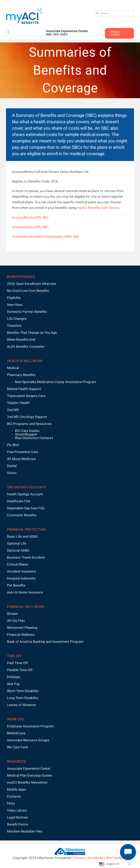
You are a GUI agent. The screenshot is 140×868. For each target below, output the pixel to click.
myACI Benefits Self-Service (98, 208)
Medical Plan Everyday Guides (30, 775)
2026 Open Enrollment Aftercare (32, 284)
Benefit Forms (18, 824)
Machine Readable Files (25, 831)
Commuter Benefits (22, 515)
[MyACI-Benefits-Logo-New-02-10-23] (24, 10)
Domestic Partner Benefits (27, 312)
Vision (12, 473)
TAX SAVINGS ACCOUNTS (27, 487)
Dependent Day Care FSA (26, 508)
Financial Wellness (21, 635)
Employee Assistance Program (30, 726)
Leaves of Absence (21, 705)
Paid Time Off (17, 663)
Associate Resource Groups (28, 740)
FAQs (11, 803)
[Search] (97, 13)
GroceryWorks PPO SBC (30, 227)
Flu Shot (13, 445)
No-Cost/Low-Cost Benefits (28, 291)
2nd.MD (13, 410)
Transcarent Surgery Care (26, 396)
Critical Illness (18, 564)
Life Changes (17, 319)
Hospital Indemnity (21, 578)
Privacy (80, 858)
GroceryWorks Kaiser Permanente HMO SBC (46, 237)
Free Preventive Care (23, 452)
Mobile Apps (17, 789)
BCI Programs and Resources (29, 424)
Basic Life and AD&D (22, 536)
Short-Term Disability (23, 691)
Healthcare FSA (19, 501)
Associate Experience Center (29, 768)
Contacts (14, 796)
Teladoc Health (18, 403)
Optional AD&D (18, 550)
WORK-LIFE (16, 719)
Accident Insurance (22, 571)
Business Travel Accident (26, 557)
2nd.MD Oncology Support (27, 417)
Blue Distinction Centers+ (34, 438)
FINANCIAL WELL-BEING (26, 607)
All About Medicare (21, 459)
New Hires (15, 305)
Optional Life (17, 543)
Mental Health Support (24, 389)
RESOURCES (16, 761)
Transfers (14, 326)
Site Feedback (117, 858)
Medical (13, 368)
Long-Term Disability (23, 698)
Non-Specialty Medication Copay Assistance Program (56, 382)
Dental (12, 466)
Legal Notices (17, 817)
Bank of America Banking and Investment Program (45, 642)
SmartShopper (26, 434)
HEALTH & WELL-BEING (25, 361)
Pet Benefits (16, 585)
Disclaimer (96, 858)
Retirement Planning (22, 628)
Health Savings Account (25, 494)
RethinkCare (16, 733)
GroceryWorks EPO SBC (30, 217)
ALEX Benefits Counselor (26, 347)
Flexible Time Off (20, 670)
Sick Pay (13, 684)
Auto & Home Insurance (25, 592)
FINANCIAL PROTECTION (26, 529)
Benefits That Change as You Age (32, 333)
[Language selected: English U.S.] (114, 864)
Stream (13, 614)
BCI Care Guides (27, 431)
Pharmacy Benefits (21, 375)
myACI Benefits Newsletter (27, 782)
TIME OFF (14, 656)
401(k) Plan (16, 621)
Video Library (17, 810)
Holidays (14, 677)
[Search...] (114, 13)
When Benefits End (21, 340)
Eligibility (14, 298)
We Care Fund (17, 747)
